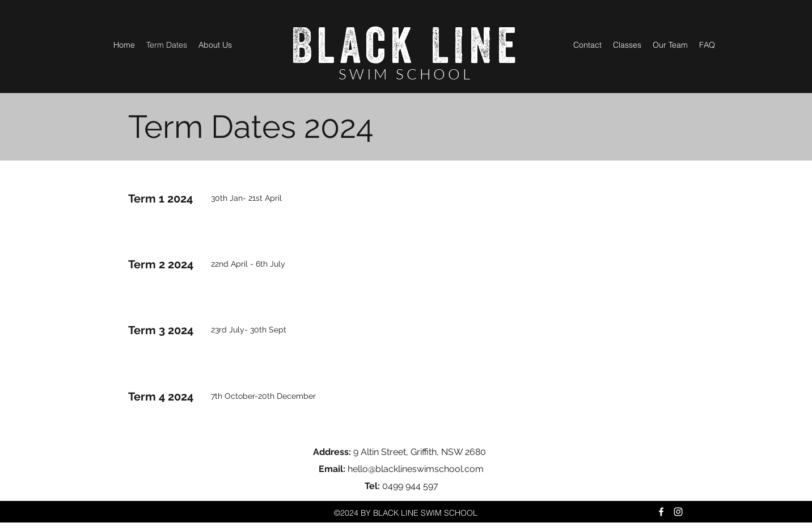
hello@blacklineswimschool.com (416, 469)
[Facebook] (661, 512)
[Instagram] (678, 512)
